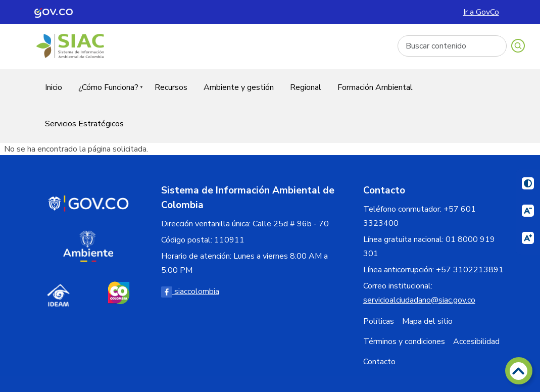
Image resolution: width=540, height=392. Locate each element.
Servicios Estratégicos (84, 124)
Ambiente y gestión (239, 87)
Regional (306, 87)
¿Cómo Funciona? (107, 94)
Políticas (379, 321)
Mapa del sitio (427, 321)
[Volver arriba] (519, 371)
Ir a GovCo (481, 12)
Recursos (171, 87)
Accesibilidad (476, 341)
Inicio (54, 87)
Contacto (379, 362)
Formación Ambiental (375, 87)
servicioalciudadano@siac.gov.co (419, 300)
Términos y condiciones (404, 341)
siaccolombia (190, 291)
